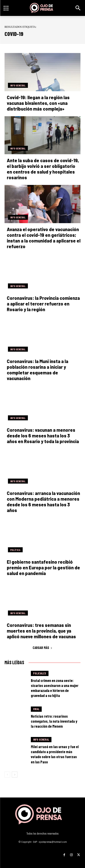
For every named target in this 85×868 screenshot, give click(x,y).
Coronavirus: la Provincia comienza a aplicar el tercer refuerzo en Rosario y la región (43, 304)
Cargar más (42, 648)
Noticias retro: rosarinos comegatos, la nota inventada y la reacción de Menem (54, 721)
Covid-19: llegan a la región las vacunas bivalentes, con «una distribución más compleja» (38, 103)
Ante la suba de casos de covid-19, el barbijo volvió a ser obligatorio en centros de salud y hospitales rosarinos (43, 169)
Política (15, 550)
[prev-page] (7, 775)
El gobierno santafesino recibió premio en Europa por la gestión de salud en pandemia (43, 568)
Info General (18, 85)
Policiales (40, 673)
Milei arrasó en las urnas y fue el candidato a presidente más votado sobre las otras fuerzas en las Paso (55, 754)
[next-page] (15, 775)
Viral (36, 709)
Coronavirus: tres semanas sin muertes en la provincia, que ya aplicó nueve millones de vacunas (41, 631)
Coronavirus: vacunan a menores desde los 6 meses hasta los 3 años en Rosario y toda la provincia (43, 436)
